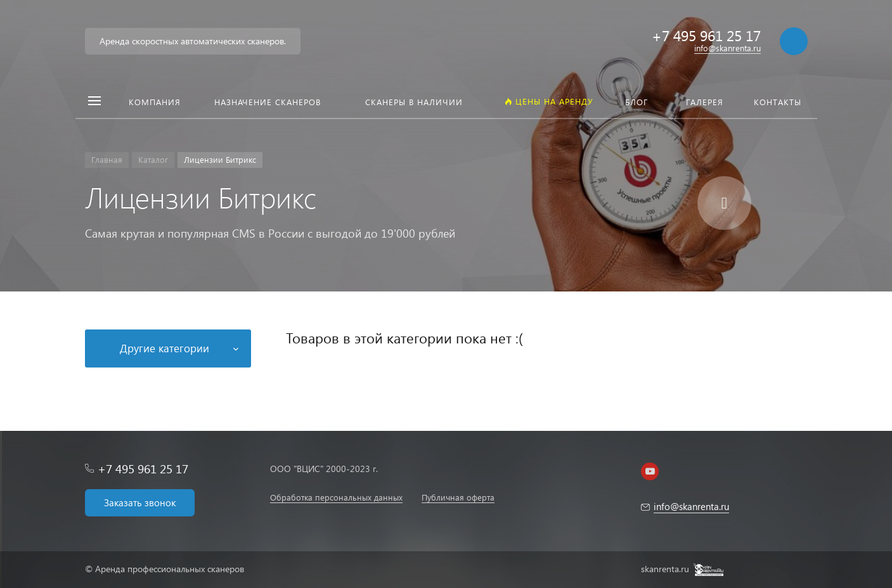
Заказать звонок (140, 502)
